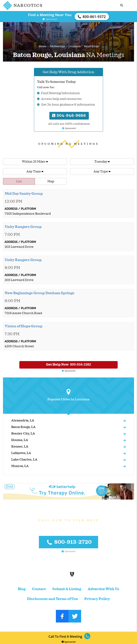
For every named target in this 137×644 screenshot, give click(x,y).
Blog (22, 589)
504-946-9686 (69, 116)
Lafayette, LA (21, 453)
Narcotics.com (59, 627)
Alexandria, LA (23, 420)
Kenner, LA (20, 446)
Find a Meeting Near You (50, 15)
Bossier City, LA (23, 433)
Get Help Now (68, 365)
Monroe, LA (20, 466)
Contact (39, 589)
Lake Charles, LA (24, 460)
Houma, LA (20, 440)
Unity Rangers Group (23, 227)
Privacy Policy (97, 599)
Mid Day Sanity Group (24, 194)
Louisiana (74, 46)
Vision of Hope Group (24, 326)
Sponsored (69, 642)
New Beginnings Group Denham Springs (40, 293)
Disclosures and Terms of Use (52, 599)
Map (51, 181)
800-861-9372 (92, 17)
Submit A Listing (67, 589)
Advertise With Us (103, 589)
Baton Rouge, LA (23, 427)
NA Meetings (57, 46)
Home (43, 46)
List (19, 181)
